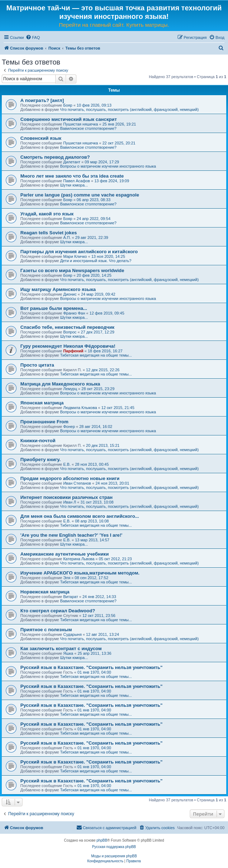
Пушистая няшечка (80, 124)
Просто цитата (37, 365)
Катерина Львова (79, 559)
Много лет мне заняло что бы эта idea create (72, 176)
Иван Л (70, 502)
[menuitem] (33, 37)
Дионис (70, 294)
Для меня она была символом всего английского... (80, 516)
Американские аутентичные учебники (65, 554)
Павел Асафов (77, 181)
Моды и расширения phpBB (114, 856)
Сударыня (72, 634)
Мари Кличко (75, 256)
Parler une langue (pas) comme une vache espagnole (80, 195)
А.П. (67, 238)
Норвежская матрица (45, 592)
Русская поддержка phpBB (114, 847)
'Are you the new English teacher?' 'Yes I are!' (71, 535)
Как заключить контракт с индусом (61, 649)
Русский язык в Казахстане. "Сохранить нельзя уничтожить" (91, 667)
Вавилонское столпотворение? (88, 128)
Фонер (69, 427)
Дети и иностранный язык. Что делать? (96, 261)
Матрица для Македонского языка (60, 384)
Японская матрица (42, 403)
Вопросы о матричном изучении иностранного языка (108, 166)
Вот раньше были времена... (54, 308)
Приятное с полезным (46, 630)
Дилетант (72, 162)
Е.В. (67, 464)
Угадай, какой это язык (47, 214)
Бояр (68, 105)
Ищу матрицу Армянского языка (58, 289)
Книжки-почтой (38, 441)
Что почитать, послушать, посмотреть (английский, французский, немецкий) (129, 109)
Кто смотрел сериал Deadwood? (58, 611)
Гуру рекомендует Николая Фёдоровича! (68, 346)
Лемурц (70, 389)
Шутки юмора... (74, 185)
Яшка (68, 653)
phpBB (102, 840)
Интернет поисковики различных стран (67, 497)
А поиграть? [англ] (42, 100)
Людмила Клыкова (80, 408)
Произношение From (44, 422)
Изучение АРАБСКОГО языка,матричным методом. (80, 573)
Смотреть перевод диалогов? (55, 157)
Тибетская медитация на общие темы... (96, 355)
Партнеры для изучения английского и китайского (79, 252)
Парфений (73, 351)
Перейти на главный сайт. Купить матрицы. (114, 25)
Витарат (71, 597)
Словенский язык (41, 138)
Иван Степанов (77, 483)
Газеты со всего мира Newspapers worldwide (72, 270)
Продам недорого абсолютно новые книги (70, 478)
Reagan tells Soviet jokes (49, 233)
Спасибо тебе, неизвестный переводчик (67, 327)
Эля (67, 578)
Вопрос (70, 332)
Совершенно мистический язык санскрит (69, 119)
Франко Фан (74, 313)
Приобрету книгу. (40, 459)
